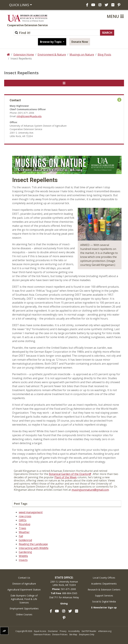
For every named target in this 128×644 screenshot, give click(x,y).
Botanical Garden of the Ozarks (68, 474)
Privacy (63, 631)
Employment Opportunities (24, 608)
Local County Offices (104, 578)
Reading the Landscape (33, 544)
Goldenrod (25, 540)
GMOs (23, 520)
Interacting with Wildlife (34, 548)
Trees (22, 528)
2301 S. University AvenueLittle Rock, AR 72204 (64, 583)
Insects (23, 560)
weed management (31, 512)
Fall (21, 536)
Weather (24, 532)
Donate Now (80, 42)
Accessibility (74, 631)
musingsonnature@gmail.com (90, 490)
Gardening (25, 552)
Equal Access (40, 631)
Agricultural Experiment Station (24, 590)
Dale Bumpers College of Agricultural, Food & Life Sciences (24, 599)
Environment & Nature (52, 55)
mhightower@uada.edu (29, 116)
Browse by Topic (51, 42)
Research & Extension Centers (104, 590)
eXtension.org (105, 631)
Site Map (73, 634)
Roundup (25, 524)
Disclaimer (53, 631)
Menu (115, 16)
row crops (25, 516)
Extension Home (24, 55)
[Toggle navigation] (64, 83)
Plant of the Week (66, 477)
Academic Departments (104, 584)
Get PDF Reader (89, 631)
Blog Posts (104, 55)
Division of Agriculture (24, 584)
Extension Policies (42, 634)
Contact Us (24, 578)
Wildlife (23, 556)
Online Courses (24, 614)
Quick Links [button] (19, 5)
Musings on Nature (82, 55)
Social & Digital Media (104, 601)
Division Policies (60, 634)
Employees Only (87, 634)
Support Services (104, 596)
